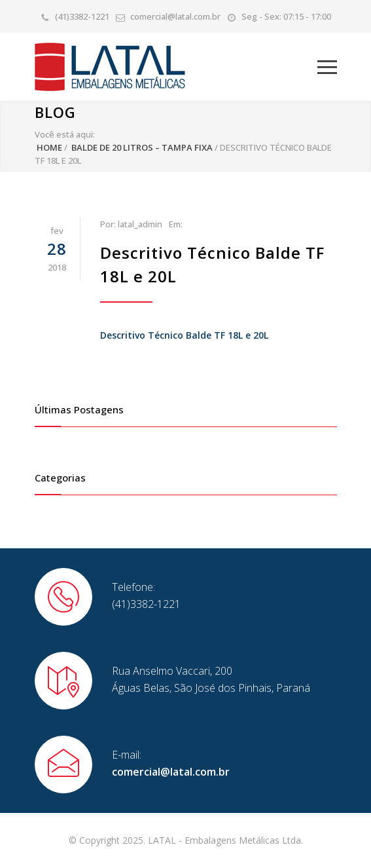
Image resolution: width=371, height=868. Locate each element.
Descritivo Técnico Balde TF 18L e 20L (184, 335)
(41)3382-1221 (82, 16)
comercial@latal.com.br (175, 16)
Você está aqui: (65, 134)
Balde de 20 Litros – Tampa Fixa (142, 147)
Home (49, 147)
